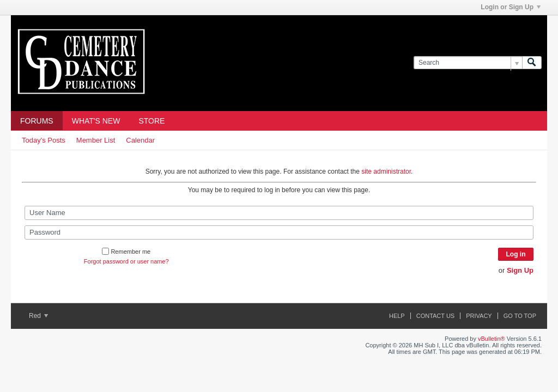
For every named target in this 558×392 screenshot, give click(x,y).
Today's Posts (44, 140)
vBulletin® (492, 339)
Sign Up (520, 270)
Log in (516, 254)
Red (38, 316)
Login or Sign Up (511, 7)
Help (397, 316)
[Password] (279, 232)
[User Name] (279, 213)
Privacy (479, 316)
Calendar (140, 140)
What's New (96, 121)
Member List (96, 140)
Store (151, 121)
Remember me (126, 252)
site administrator (386, 171)
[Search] (468, 63)
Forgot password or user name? (126, 261)
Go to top (520, 316)
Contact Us (436, 316)
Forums (37, 121)
